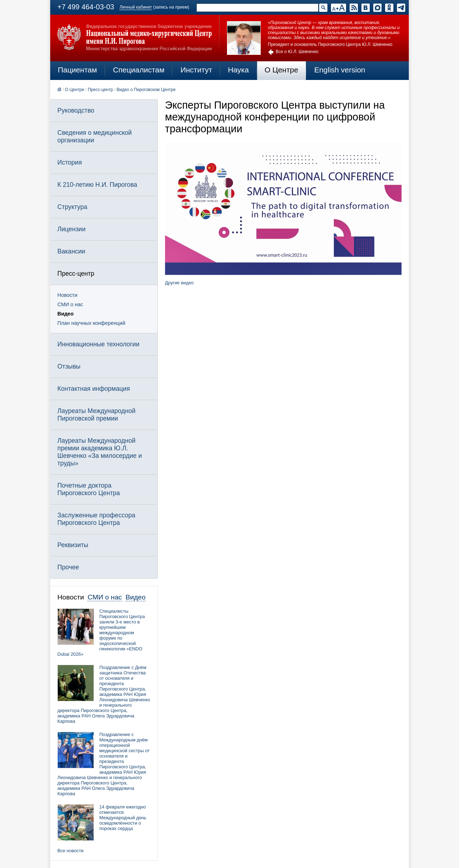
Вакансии (71, 251)
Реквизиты (73, 545)
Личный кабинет (136, 7)
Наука (238, 70)
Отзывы (69, 366)
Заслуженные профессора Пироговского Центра (96, 519)
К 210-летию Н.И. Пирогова (97, 185)
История (70, 162)
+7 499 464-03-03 (86, 7)
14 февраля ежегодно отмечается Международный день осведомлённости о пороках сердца (123, 818)
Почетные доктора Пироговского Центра (89, 489)
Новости (67, 295)
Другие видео (179, 283)
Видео (65, 314)
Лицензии (71, 229)
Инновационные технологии (98, 344)
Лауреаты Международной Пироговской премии (96, 415)
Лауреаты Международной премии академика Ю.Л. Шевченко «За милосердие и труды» (100, 452)
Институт (196, 70)
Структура (72, 207)
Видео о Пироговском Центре (146, 90)
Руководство (76, 110)
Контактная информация (94, 389)
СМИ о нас (70, 304)
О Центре (281, 70)
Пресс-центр (100, 90)
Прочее (68, 567)
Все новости (70, 851)
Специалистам (139, 70)
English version (340, 70)
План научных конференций (91, 323)
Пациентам (77, 70)
